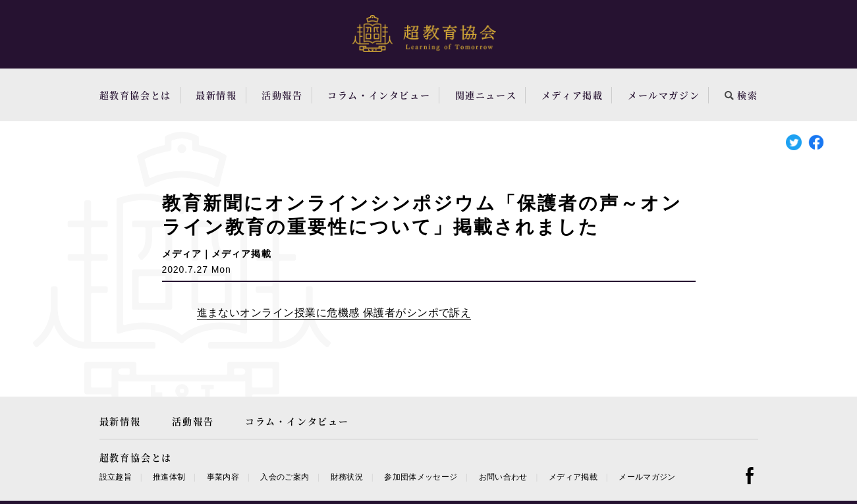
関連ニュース (486, 95)
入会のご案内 (285, 477)
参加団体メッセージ (421, 477)
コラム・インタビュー (379, 95)
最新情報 (216, 95)
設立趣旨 (116, 477)
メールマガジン (664, 95)
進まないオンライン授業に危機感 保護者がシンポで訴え (334, 313)
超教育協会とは (135, 95)
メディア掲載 (572, 95)
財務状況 (347, 477)
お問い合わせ (503, 477)
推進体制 (169, 477)
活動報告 (282, 95)
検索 (741, 95)
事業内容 (223, 477)
